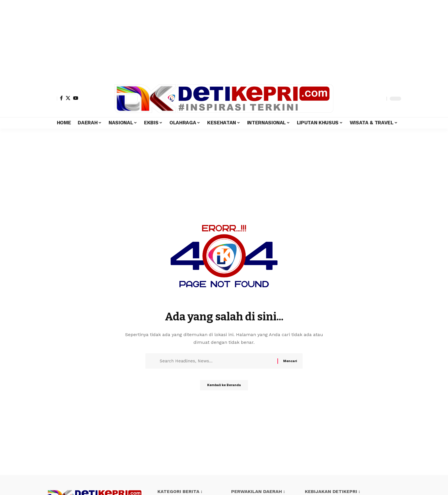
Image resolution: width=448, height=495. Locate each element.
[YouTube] (76, 98)
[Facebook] (61, 98)
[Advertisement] (171, 40)
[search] (381, 99)
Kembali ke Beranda (224, 387)
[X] (68, 98)
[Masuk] (52, 99)
